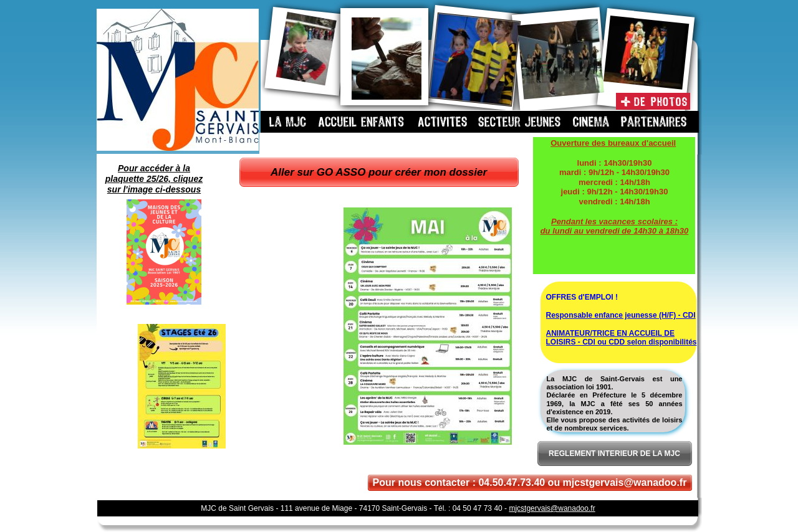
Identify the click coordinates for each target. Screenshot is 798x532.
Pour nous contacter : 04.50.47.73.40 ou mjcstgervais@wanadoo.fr (530, 482)
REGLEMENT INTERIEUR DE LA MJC (614, 454)
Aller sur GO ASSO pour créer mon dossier (379, 172)
